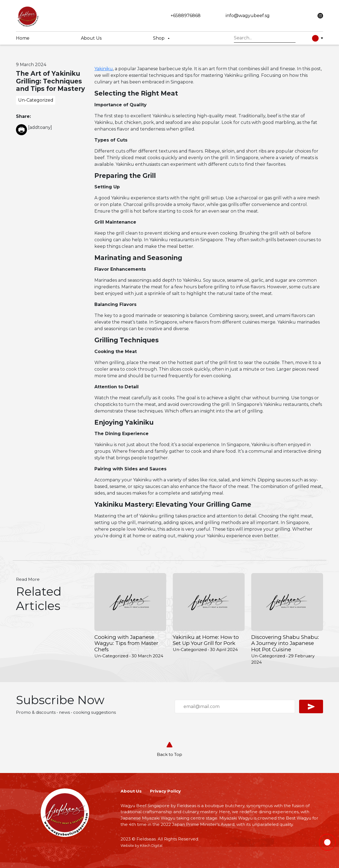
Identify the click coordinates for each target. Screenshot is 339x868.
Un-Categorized (36, 100)
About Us (131, 791)
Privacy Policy (165, 791)
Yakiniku (104, 69)
